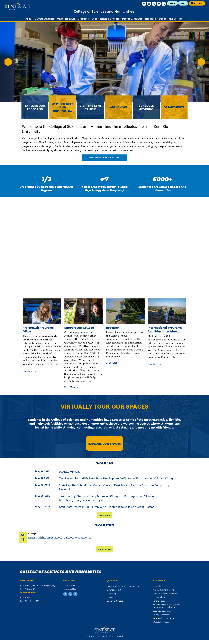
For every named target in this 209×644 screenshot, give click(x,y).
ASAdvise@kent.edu (72, 589)
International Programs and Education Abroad (165, 329)
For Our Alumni (160, 597)
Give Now (197, 3)
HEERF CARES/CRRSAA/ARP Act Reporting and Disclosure (167, 606)
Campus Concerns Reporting (165, 593)
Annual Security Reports (163, 590)
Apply (172, 3)
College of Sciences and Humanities (104, 11)
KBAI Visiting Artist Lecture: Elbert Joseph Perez (60, 537)
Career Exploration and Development (123, 586)
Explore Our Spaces (105, 443)
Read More (105, 515)
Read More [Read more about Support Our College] (70, 387)
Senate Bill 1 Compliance (163, 618)
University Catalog (115, 601)
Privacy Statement (161, 615)
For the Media (159, 601)
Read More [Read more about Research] (112, 363)
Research (113, 327)
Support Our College (79, 327)
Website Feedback (161, 622)
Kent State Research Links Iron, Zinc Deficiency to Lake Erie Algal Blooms (107, 507)
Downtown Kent (114, 590)
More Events (105, 549)
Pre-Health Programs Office (38, 329)
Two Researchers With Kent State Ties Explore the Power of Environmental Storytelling (116, 478)
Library (110, 597)
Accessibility (158, 586)
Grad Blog (111, 593)
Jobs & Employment (162, 611)
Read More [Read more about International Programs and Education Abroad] (153, 364)
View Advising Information (104, 157)
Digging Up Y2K (69, 472)
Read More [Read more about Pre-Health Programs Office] (28, 371)
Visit (183, 3)
